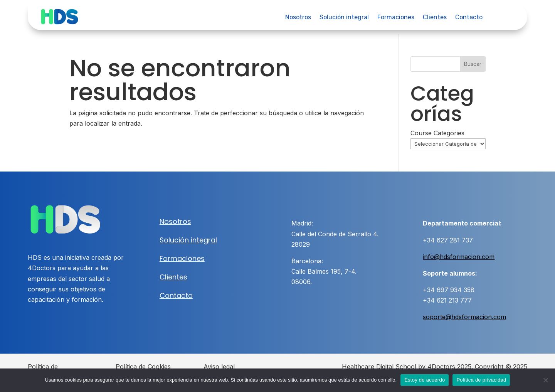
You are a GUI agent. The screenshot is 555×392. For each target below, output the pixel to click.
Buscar (473, 64)
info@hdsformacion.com (459, 257)
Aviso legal (219, 367)
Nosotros (298, 18)
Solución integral (344, 18)
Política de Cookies (143, 367)
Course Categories (437, 133)
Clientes (435, 18)
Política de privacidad (481, 380)
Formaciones (396, 18)
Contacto (469, 18)
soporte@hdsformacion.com (464, 317)
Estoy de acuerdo (425, 380)
